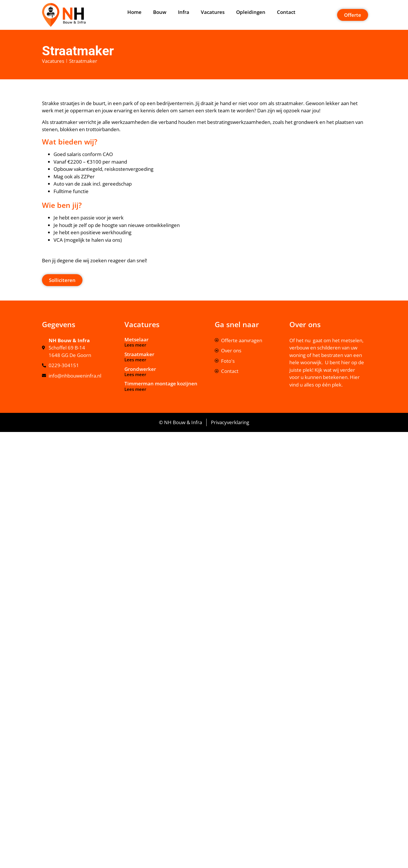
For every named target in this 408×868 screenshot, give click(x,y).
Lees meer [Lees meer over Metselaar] (135, 345)
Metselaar (136, 339)
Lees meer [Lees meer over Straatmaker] (135, 360)
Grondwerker (140, 369)
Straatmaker (139, 354)
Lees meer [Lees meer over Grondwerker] (135, 374)
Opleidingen (251, 12)
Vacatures (213, 12)
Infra (184, 12)
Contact (286, 12)
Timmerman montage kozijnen (161, 383)
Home (134, 12)
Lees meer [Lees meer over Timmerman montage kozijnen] (135, 389)
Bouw (160, 12)
